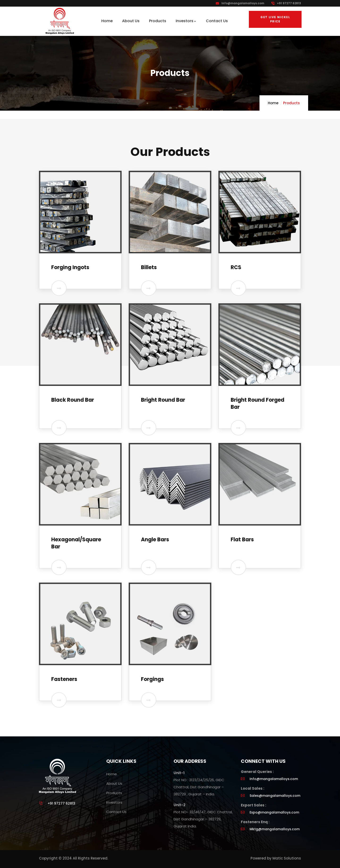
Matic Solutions (287, 858)
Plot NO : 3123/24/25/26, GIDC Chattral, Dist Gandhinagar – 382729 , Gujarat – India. (199, 787)
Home (273, 103)
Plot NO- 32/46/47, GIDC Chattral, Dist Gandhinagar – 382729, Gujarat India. (203, 819)
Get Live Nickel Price (275, 19)
